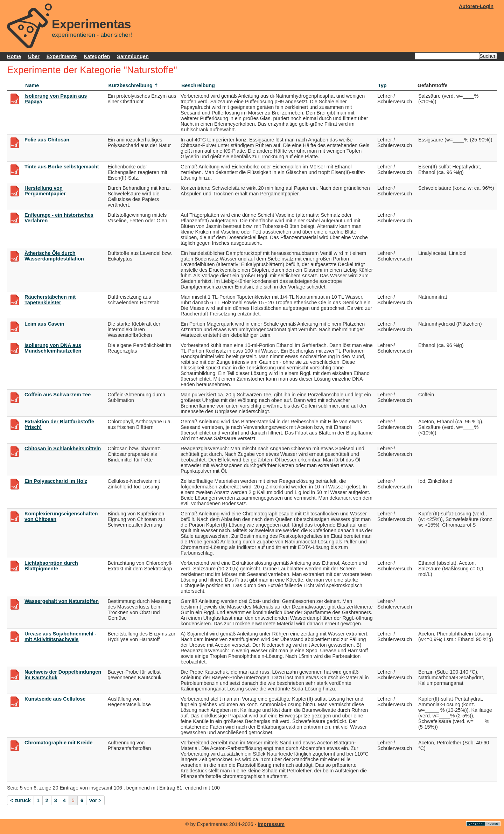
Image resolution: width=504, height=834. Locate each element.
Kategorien (97, 56)
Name (32, 85)
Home (14, 56)
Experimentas (92, 24)
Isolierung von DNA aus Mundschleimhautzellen (53, 348)
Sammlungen (133, 56)
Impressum (271, 824)
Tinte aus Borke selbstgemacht (62, 167)
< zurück (20, 800)
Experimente (62, 56)
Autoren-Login (476, 6)
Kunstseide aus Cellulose (55, 699)
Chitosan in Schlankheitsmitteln (63, 449)
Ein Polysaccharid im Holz (56, 481)
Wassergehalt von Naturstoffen (62, 601)
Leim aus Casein (44, 324)
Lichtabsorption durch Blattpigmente (51, 566)
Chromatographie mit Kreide (58, 743)
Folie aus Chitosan (47, 140)
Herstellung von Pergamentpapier (45, 191)
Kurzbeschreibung (131, 85)
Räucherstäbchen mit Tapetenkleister (50, 300)
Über (34, 56)
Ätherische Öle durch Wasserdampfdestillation (54, 256)
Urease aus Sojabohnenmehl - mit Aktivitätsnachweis (61, 637)
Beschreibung (198, 85)
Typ (382, 85)
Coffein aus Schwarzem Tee (58, 395)
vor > (95, 800)
